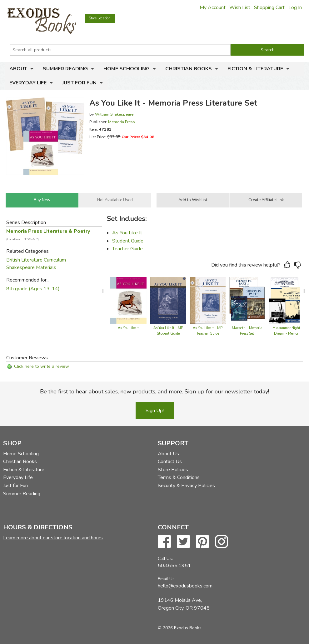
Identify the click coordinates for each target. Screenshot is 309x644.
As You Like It (127, 233)
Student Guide (128, 241)
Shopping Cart (269, 7)
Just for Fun (79, 83)
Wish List (240, 7)
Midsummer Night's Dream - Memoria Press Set (288, 334)
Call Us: (165, 559)
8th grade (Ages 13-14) (33, 289)
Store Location (100, 18)
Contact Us (170, 462)
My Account (213, 7)
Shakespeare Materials (31, 267)
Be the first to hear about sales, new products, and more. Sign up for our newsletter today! (154, 392)
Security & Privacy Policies (186, 486)
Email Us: (167, 579)
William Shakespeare (114, 114)
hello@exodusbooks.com (185, 586)
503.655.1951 (174, 566)
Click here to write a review (42, 366)
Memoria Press (122, 122)
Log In (295, 7)
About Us (168, 454)
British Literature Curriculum (36, 260)
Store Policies (173, 470)
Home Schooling (127, 69)
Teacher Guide (127, 249)
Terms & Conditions (179, 477)
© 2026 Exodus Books (180, 628)
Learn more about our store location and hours (53, 538)
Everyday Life (28, 83)
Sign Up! (155, 411)
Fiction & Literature (255, 69)
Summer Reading (65, 69)
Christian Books (189, 69)
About (18, 69)
